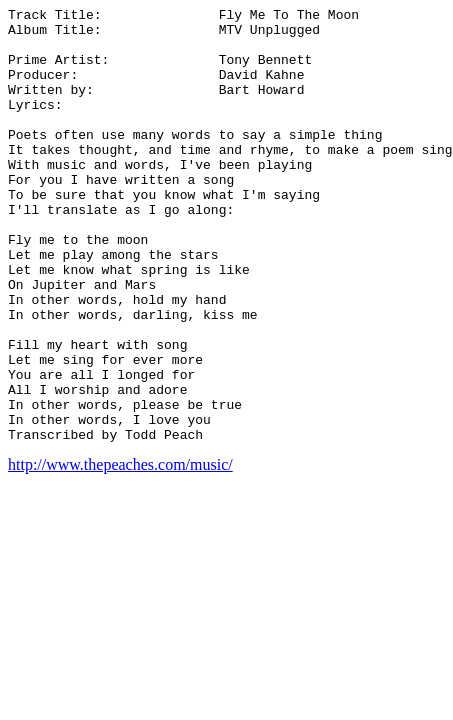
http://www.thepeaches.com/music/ (120, 551)
